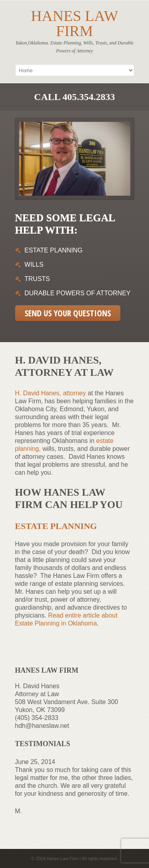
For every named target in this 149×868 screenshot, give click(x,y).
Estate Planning (56, 526)
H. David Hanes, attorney (51, 393)
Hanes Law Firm (75, 23)
